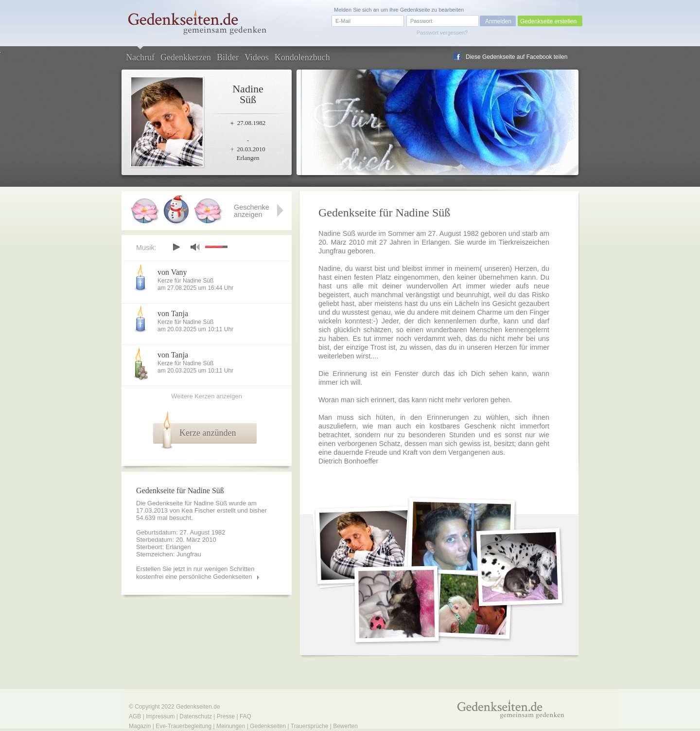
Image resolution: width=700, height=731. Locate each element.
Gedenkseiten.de (198, 707)
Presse (226, 716)
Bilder (228, 57)
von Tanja (173, 313)
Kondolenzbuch (302, 57)
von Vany (172, 272)
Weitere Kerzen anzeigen (207, 396)
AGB (135, 716)
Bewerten (345, 726)
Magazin (140, 726)
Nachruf (140, 57)
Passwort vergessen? (442, 33)
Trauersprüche (310, 726)
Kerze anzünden (208, 433)
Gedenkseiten (268, 726)
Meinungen (231, 726)
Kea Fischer (198, 510)
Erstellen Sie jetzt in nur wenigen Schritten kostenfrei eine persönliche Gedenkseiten (195, 573)
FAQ (245, 716)
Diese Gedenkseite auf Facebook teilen (516, 57)
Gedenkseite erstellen (548, 21)
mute (195, 247)
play (176, 247)
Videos (257, 57)
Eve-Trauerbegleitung (184, 726)
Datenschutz (196, 716)
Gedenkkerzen (186, 57)
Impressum (160, 716)
